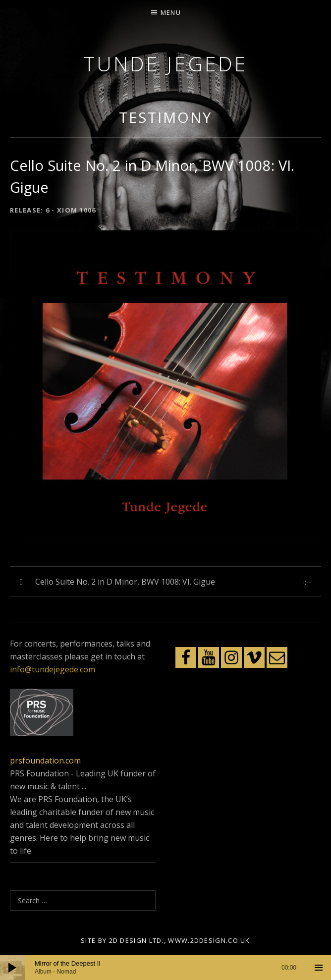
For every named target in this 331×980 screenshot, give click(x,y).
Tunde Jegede (165, 63)
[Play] (12, 968)
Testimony (165, 117)
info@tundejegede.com (53, 669)
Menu (171, 12)
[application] (165, 968)
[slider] (165, 968)
